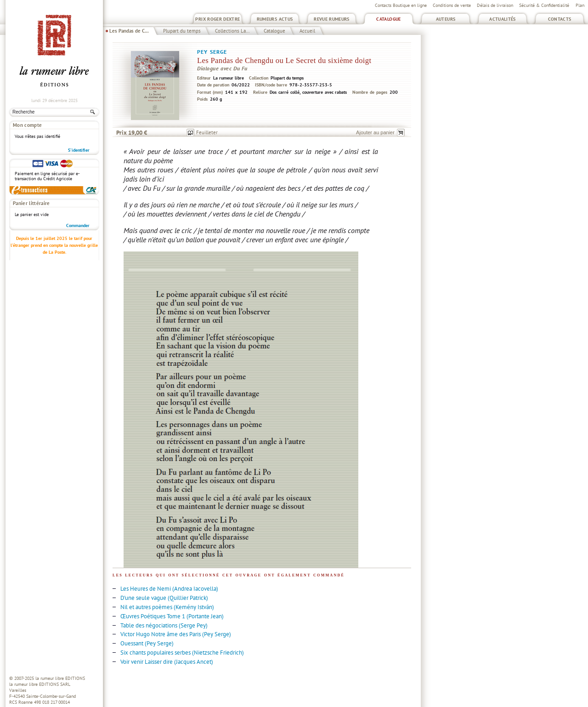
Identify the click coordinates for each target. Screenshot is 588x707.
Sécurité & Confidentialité (544, 5)
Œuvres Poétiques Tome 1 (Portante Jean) (172, 616)
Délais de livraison (495, 5)
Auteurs (446, 19)
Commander (78, 225)
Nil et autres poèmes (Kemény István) (167, 607)
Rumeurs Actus (275, 19)
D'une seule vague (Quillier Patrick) (164, 598)
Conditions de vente (452, 5)
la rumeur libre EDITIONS (60, 678)
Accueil (307, 31)
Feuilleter (207, 132)
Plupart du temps (182, 31)
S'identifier (79, 150)
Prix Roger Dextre (218, 19)
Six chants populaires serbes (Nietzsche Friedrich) (182, 653)
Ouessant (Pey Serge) (147, 643)
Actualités (503, 19)
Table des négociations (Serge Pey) (164, 625)
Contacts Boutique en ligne (401, 5)
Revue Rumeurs (332, 19)
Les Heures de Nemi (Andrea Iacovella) (169, 589)
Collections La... (232, 31)
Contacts (560, 19)
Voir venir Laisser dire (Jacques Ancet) (167, 662)
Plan (580, 5)
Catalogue (388, 19)
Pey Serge (212, 52)
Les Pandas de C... (129, 31)
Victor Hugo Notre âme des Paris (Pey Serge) (176, 634)
